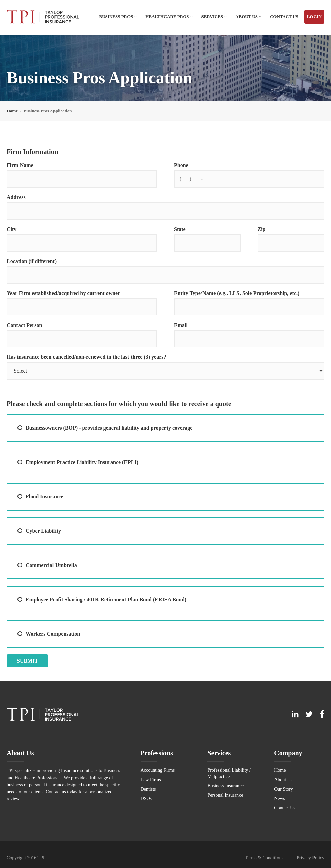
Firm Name (20, 165)
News (280, 799)
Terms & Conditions (264, 858)
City (12, 229)
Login (314, 17)
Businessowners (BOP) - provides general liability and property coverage (109, 428)
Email (181, 325)
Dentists (148, 789)
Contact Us (284, 17)
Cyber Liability (43, 531)
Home (280, 770)
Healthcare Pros (167, 17)
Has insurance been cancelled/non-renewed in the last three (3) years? (86, 357)
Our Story (284, 789)
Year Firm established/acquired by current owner (63, 293)
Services (212, 17)
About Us (247, 17)
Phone (181, 165)
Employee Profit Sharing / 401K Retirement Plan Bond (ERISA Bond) (106, 599)
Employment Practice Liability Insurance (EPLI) (82, 462)
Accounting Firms (158, 770)
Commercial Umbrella (51, 565)
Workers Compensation (53, 634)
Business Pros (116, 17)
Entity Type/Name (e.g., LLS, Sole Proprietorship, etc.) (237, 293)
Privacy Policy (310, 858)
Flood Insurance (44, 497)
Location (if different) (32, 261)
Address (16, 197)
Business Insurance (225, 786)
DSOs (146, 799)
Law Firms (151, 780)
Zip (262, 229)
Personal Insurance (225, 795)
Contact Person (24, 325)
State (180, 229)
